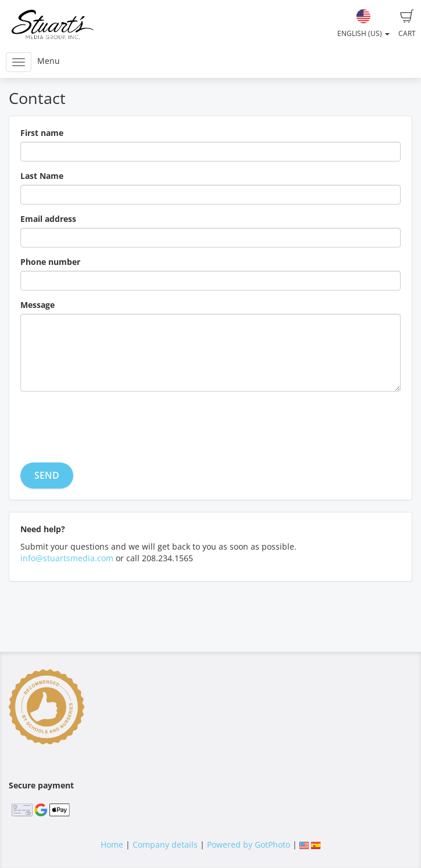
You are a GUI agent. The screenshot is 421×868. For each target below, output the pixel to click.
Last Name (42, 176)
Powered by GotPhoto (249, 844)
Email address (48, 219)
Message (38, 305)
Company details (165, 844)
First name (42, 133)
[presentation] (109, 423)
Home (112, 844)
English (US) (363, 24)
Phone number (50, 262)
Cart (407, 24)
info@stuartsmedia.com (67, 558)
